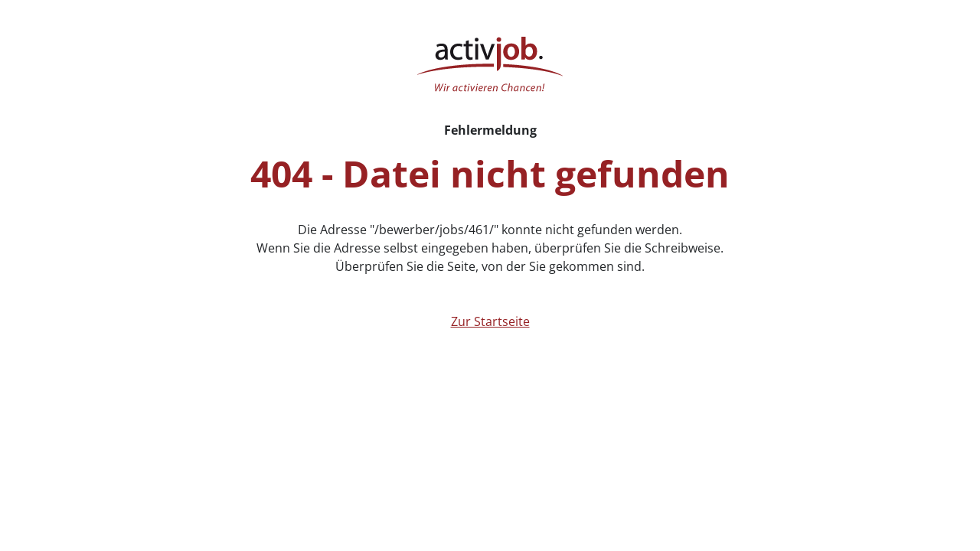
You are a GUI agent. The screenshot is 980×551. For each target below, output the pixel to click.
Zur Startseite (490, 321)
